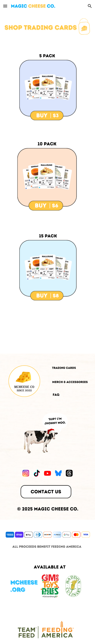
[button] (5, 6)
